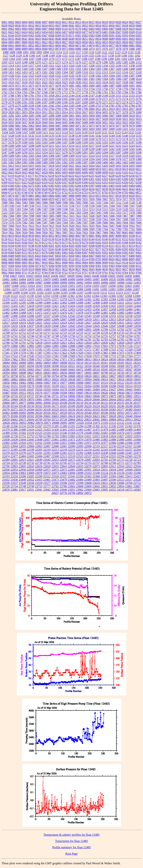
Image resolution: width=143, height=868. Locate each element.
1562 (98, 76)
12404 (71, 303)
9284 (51, 266)
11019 (55, 286)
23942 (47, 490)
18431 (47, 369)
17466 (112, 353)
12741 (14, 336)
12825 (96, 343)
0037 (58, 26)
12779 (71, 339)
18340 (96, 366)
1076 (105, 49)
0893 (31, 49)
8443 (38, 256)
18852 (137, 376)
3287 (45, 116)
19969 (14, 399)
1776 (71, 92)
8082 (98, 236)
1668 (139, 82)
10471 (39, 279)
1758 (118, 89)
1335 (112, 66)
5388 (38, 162)
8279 (105, 249)
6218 (51, 176)
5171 (105, 139)
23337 (63, 476)
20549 (104, 413)
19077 (63, 383)
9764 (125, 273)
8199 (38, 246)
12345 (38, 296)
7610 (18, 226)
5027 (98, 119)
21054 (88, 423)
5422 (78, 166)
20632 (121, 416)
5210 (45, 146)
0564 (25, 36)
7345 (98, 213)
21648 (88, 433)
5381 (4, 162)
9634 (71, 269)
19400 (80, 389)
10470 (31, 279)
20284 (31, 410)
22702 (104, 460)
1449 (139, 69)
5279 (71, 152)
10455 (112, 276)
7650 (125, 226)
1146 (32, 56)
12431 (112, 306)
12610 (88, 319)
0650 (78, 39)
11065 (136, 286)
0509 (132, 32)
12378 (63, 299)
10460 (136, 276)
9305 (125, 266)
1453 (25, 72)
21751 (22, 436)
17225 (55, 349)
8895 (132, 259)
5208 (31, 146)
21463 (80, 430)
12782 (96, 339)
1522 (25, 76)
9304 (118, 266)
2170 (98, 99)
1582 (92, 79)
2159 (31, 99)
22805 (22, 466)
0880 (125, 46)
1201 (117, 59)
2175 (132, 99)
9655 (118, 269)
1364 (92, 69)
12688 (80, 329)
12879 (6, 346)
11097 (136, 289)
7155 (65, 206)
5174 (125, 139)
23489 (88, 480)
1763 (11, 92)
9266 (31, 266)
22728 (22, 463)
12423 (63, 306)
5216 (85, 146)
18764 (31, 376)
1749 (58, 89)
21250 (31, 426)
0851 (25, 46)
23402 (121, 476)
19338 (14, 389)
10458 (128, 276)
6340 (85, 182)
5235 (65, 149)
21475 (96, 430)
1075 (98, 49)
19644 (121, 393)
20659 (6, 420)
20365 (112, 410)
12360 (63, 296)
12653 (22, 329)
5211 (51, 146)
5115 (71, 132)
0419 (132, 29)
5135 (51, 136)
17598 (63, 356)
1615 (4, 82)
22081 (63, 446)
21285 (55, 426)
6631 (65, 189)
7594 (65, 223)
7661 (11, 229)
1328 (92, 66)
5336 (92, 159)
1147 (38, 56)
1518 (139, 72)
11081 (39, 289)
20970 (39, 423)
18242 (6, 366)
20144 (14, 406)
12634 (6, 326)
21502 (22, 433)
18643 (47, 373)
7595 (71, 223)
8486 (25, 259)
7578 (18, 223)
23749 (31, 486)
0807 (18, 42)
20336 (71, 410)
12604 (39, 319)
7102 (98, 202)
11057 (104, 286)
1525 (45, 76)
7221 (132, 209)
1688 (118, 86)
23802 (71, 486)
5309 (71, 156)
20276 (22, 410)
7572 (139, 219)
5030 (118, 119)
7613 (38, 226)
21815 (96, 436)
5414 (25, 166)
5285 (112, 152)
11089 (80, 289)
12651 (6, 329)
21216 (22, 426)
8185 (118, 243)
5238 (85, 149)
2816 (125, 109)
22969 (39, 470)
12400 (47, 303)
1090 (19, 52)
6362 (25, 186)
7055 (85, 199)
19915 (137, 396)
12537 (47, 316)
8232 (38, 249)
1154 (85, 56)
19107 (96, 383)
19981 (39, 399)
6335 (51, 182)
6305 (118, 179)
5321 (139, 156)
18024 (104, 359)
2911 (45, 112)
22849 (71, 466)
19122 (120, 383)
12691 (88, 329)
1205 (4, 62)
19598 (63, 393)
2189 (58, 102)
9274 (38, 266)
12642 (71, 326)
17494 (137, 353)
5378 (132, 159)
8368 (11, 253)
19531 (31, 393)
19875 (112, 396)
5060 (11, 126)
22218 (63, 450)
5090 (65, 129)
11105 (64, 293)
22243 (104, 450)
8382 (65, 253)
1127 (5, 56)
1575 (45, 79)
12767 (137, 336)
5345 (105, 159)
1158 (111, 56)
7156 (71, 206)
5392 (65, 162)
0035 (51, 26)
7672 (51, 229)
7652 (132, 226)
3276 (112, 112)
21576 (80, 433)
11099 (16, 293)
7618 (58, 226)
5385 (25, 162)
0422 (11, 32)
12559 (137, 316)
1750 (65, 89)
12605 (47, 319)
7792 (132, 229)
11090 (88, 289)
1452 (18, 72)
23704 (129, 483)
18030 (112, 359)
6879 (25, 196)
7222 (139, 209)
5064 (38, 126)
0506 (112, 32)
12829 (129, 343)
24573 (129, 490)
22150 (112, 446)
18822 (104, 376)
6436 (118, 186)
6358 (139, 182)
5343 (98, 159)
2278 (11, 106)
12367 (120, 296)
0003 (18, 22)
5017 (38, 119)
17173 (31, 349)
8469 (98, 256)
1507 (71, 72)
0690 (118, 39)
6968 (45, 199)
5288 (125, 152)
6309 (4, 182)
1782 (112, 92)
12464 (14, 313)
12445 (6, 309)
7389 (18, 216)
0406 (105, 29)
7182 (11, 209)
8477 (125, 256)
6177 (31, 176)
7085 (38, 202)
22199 (31, 450)
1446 (125, 69)
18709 (104, 373)
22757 (96, 463)
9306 (132, 266)
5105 (12, 132)
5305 (45, 156)
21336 (112, 426)
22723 (137, 460)
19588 (55, 393)
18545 (104, 369)
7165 (118, 206)
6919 (125, 196)
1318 (38, 66)
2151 (118, 96)
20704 (47, 420)
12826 (104, 343)
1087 (139, 49)
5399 (98, 162)
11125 (22, 296)
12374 (39, 299)
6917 (112, 196)
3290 (65, 116)
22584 (6, 460)
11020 (63, 286)
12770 (22, 339)
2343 (58, 106)
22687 (88, 460)
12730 (112, 333)
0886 (4, 49)
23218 (14, 476)
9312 (4, 269)
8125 (25, 239)
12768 (6, 339)
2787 (11, 109)
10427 (13, 276)
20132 (104, 403)
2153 (132, 96)
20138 (6, 406)
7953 (85, 233)
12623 (55, 323)
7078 (132, 199)
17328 (129, 349)
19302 (121, 386)
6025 (25, 172)
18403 (31, 369)
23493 (96, 480)
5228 (18, 149)
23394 (112, 476)
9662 (4, 273)
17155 (14, 349)
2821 (18, 112)
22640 (39, 460)
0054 (98, 26)
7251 (18, 213)
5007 (112, 116)
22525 (80, 456)
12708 (137, 329)
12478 (80, 313)
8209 (98, 246)
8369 (18, 253)
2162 (45, 99)
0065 (31, 29)
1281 (112, 62)
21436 (55, 430)
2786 (4, 109)
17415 (55, 353)
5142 (98, 136)
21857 (47, 440)
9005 (25, 263)
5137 (65, 136)
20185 (63, 406)
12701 (112, 329)
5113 (58, 132)
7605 (132, 223)
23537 (14, 483)
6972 (58, 199)
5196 (125, 142)
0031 (25, 26)
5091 (71, 129)
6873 (4, 196)
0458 (71, 32)
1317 (31, 66)
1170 (51, 59)
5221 (112, 146)
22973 (63, 470)
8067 (78, 236)
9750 (58, 273)
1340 (4, 69)
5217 (92, 146)
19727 (31, 396)
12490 (14, 316)
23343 (71, 476)
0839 (139, 42)
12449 (39, 309)
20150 (31, 406)
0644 (45, 39)
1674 (38, 86)
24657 (55, 493)
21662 (96, 433)
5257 (58, 152)
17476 (129, 353)
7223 (4, 213)
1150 (58, 56)
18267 (14, 366)
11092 (104, 289)
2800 (92, 109)
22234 (88, 450)
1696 (25, 89)
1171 (58, 59)
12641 (63, 326)
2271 (105, 102)
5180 (25, 142)
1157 (104, 56)
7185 (31, 209)
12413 (137, 303)
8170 (38, 243)
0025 (132, 22)
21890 (121, 440)
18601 (14, 373)
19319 (137, 386)
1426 (118, 69)
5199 (4, 146)
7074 (118, 199)
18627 (31, 373)
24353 (112, 490)
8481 (139, 256)
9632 (65, 269)
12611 (96, 319)
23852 (112, 486)
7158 (85, 206)
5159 (25, 139)
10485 (55, 279)
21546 (63, 433)
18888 (39, 379)
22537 (88, 456)
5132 (31, 136)
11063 (128, 286)
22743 (55, 463)
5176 (139, 139)
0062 (11, 29)
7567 (118, 219)
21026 (80, 423)
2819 (4, 112)
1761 (139, 89)
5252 (38, 152)
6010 (98, 169)
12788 (6, 343)
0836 (125, 42)
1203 (131, 59)
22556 (121, 456)
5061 (18, 126)
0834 (112, 42)
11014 (31, 286)
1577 (58, 79)
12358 (55, 296)
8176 (71, 243)
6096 (85, 172)
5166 (71, 139)
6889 (78, 196)
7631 (85, 226)
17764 (129, 356)
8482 (4, 259)
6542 (31, 189)
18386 (6, 369)
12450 (47, 309)
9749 (51, 273)
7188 (51, 209)
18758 (14, 376)
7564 (112, 219)
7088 (52, 202)
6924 (18, 199)
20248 (129, 406)
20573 (137, 413)
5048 (85, 122)
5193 (105, 142)
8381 (58, 253)
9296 (85, 266)
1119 (91, 52)
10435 (46, 276)
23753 (39, 486)
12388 (137, 299)
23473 (55, 480)
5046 (71, 122)
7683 (71, 229)
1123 (118, 52)
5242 (112, 149)
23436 (14, 480)
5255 (51, 152)
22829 (47, 466)
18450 (55, 369)
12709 (6, 333)
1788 (11, 96)
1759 (125, 89)
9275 (45, 266)
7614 (45, 226)
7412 (65, 216)
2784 (132, 106)
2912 (51, 112)
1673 (31, 86)
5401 (112, 162)
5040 (45, 122)
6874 (11, 196)
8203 (58, 246)
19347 (31, 389)
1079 (125, 49)
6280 (31, 179)
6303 (105, 179)
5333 (78, 159)
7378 (132, 213)
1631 (85, 82)
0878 (118, 46)
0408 (118, 29)
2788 (18, 109)
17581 (55, 356)
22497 (47, 456)
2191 (71, 102)
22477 (14, 456)
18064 (6, 363)
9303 (112, 266)
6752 (65, 192)
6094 (72, 172)
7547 (45, 219)
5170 (98, 139)
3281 (4, 116)
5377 (125, 159)
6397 (92, 186)
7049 (78, 199)
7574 (4, 223)
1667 (132, 82)
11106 (72, 293)
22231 (80, 450)
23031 (104, 470)
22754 (80, 463)
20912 (121, 420)
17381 (31, 353)
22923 (129, 466)
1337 (125, 66)
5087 (45, 129)
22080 (55, 446)
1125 (131, 52)
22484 (22, 456)
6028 (45, 172)
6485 (139, 186)
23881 (14, 490)
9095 (92, 263)
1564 (112, 76)
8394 (118, 253)
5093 (85, 129)
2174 (125, 99)
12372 (22, 299)
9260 (11, 266)
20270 (6, 410)
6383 (51, 186)
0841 (11, 46)
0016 (98, 22)
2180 (18, 102)
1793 (38, 96)
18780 (47, 376)
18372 (129, 366)
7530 (18, 219)
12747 (47, 336)
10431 (22, 276)
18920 (55, 379)
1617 (18, 82)
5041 (51, 122)
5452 (51, 169)
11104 (56, 293)
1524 (38, 76)
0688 (105, 39)
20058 (137, 399)
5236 (71, 149)
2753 (98, 106)
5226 (4, 149)
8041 (38, 236)
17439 (96, 353)
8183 (105, 243)
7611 (24, 226)
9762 (112, 273)
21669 (112, 433)
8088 (119, 236)
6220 (65, 176)
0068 (51, 29)
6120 (18, 176)
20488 (14, 413)
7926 (78, 233)
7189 (58, 209)
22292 (47, 453)
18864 (22, 379)
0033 (38, 26)
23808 (80, 486)
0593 (125, 36)
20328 (47, 410)
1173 (71, 59)
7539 (25, 219)
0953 (51, 49)
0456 (58, 32)
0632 (4, 39)
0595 (139, 36)
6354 (112, 182)
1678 (58, 86)
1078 (118, 49)
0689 (112, 39)
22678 (80, 460)
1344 (25, 69)
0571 (71, 36)
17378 (22, 353)
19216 (71, 386)
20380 (129, 410)
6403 (112, 186)
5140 (85, 136)
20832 (80, 420)
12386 (129, 299)
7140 (11, 206)
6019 (125, 169)
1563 (105, 76)
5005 (98, 116)
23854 (121, 486)
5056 (132, 122)
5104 (5, 132)
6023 (11, 172)
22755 (88, 463)
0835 (118, 42)
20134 (112, 403)
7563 (105, 219)
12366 (112, 296)
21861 (55, 440)
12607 (63, 319)
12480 (96, 313)
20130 (96, 403)
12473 (47, 313)
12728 (96, 333)
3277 (118, 112)
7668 (38, 229)
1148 (45, 56)
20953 (23, 423)
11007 (7, 286)
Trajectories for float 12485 (71, 841)
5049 (92, 122)
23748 (22, 486)
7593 (58, 223)
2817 (132, 109)
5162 (45, 139)
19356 (39, 389)
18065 (14, 363)
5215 (78, 146)
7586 (38, 223)
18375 (137, 366)
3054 (98, 112)
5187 (65, 142)
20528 (63, 413)
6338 (71, 182)
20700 (39, 420)
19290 (104, 386)
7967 (98, 233)
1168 (38, 59)
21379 (6, 430)
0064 (25, 29)
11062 (120, 286)
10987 (39, 283)
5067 (58, 126)
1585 (112, 79)
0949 (45, 49)
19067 (47, 383)
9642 (85, 269)
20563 (121, 413)
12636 (22, 326)
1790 (25, 96)
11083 (47, 289)
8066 (72, 236)
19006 (96, 379)
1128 (12, 56)
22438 (104, 453)
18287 (22, 366)
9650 (105, 269)
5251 (31, 152)
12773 (31, 339)
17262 (63, 349)
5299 (4, 156)
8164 (11, 243)
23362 (88, 476)
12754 (96, 336)
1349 (58, 69)
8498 (51, 259)
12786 (129, 339)
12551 (112, 316)
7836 (18, 233)
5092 (78, 129)
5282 (92, 152)
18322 (80, 366)
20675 (22, 420)
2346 (78, 106)
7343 (92, 213)
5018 (45, 119)
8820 (112, 259)
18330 (88, 366)
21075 (96, 423)
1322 (58, 66)
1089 (12, 52)
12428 (88, 306)
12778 (63, 339)
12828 (121, 343)
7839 (25, 233)
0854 (45, 46)
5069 (71, 126)
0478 (92, 32)
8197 (25, 246)
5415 (31, 166)
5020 (58, 119)
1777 (78, 92)
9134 (125, 263)
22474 (6, 456)
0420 (139, 29)
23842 (96, 486)
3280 (139, 112)
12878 (137, 343)
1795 (45, 96)
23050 (137, 470)
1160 (124, 56)
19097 (88, 383)
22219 (71, 450)
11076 (31, 289)
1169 (45, 59)
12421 (55, 306)
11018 (47, 286)
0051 (78, 26)
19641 (112, 393)
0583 (92, 36)
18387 (14, 369)
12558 (129, 316)
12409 (104, 303)
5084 (25, 129)
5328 (45, 159)
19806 (71, 396)
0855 (51, 46)
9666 (11, 273)
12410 (112, 303)
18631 (39, 373)
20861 (104, 420)
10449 (104, 276)
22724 (6, 463)
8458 (71, 256)
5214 (71, 146)
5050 (98, 122)
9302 (105, 266)
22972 (55, 470)
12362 (79, 296)
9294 (78, 266)
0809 (25, 42)
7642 (105, 226)
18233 (137, 363)
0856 (58, 46)
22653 (55, 460)
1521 (18, 76)
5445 (4, 169)
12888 (71, 346)
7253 (31, 213)
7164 (112, 206)
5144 (112, 136)
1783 (118, 92)
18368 (121, 366)
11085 (63, 289)
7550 (58, 219)
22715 (121, 460)
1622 (45, 82)
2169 (92, 99)
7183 (18, 209)
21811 (88, 436)
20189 (71, 406)
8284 (118, 249)
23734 (14, 486)
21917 (31, 443)
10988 (47, 283)
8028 (25, 236)
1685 (98, 86)
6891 (85, 196)
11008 (15, 286)
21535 (55, 433)
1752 (78, 89)
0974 (58, 49)
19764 (63, 396)
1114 (59, 52)
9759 (98, 273)
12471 (31, 313)
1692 (139, 86)
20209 (80, 406)
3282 (11, 116)
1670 (11, 86)
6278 (18, 179)
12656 (47, 329)
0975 (65, 49)
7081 (11, 202)
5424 (92, 166)
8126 (31, 239)
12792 (31, 343)
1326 (78, 66)
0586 (98, 36)
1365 (98, 69)
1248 (25, 62)
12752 (88, 336)
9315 (18, 269)
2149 (105, 96)
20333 (63, 410)
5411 (4, 166)
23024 (96, 470)
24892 (80, 493)
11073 (15, 289)
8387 (85, 253)
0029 (11, 26)
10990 (63, 283)
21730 (14, 436)
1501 (45, 72)
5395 (71, 162)
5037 (25, 122)
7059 (92, 199)
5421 (71, 166)
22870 (88, 466)
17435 (88, 353)
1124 (124, 52)
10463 (14, 279)
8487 (31, 259)
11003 (137, 283)
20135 (120, 403)
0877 (112, 46)
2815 (118, 109)
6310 (11, 182)
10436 (54, 276)
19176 (31, 386)
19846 (96, 396)
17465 (104, 353)
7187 (45, 209)
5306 (51, 156)
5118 (85, 132)
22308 (55, 453)
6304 (112, 179)
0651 (85, 39)
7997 (118, 233)
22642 (47, 460)
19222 (80, 386)
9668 (18, 273)
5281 (85, 152)
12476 (63, 313)
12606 (55, 319)
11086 (71, 289)
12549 (96, 316)
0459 (78, 32)
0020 (118, 22)
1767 (38, 92)
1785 (132, 92)
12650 (137, 326)
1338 (132, 66)
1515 (118, 72)
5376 (118, 159)
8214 (132, 246)
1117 (78, 52)
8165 (18, 243)
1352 (78, 69)
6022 (5, 172)
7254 (38, 213)
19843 (88, 396)
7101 (92, 202)
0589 (105, 36)
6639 (112, 189)
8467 (92, 256)
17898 (31, 359)
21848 (39, 440)
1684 (92, 86)
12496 (31, 316)
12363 (88, 296)
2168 (85, 99)
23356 (80, 476)
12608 (71, 319)
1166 (25, 59)
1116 (72, 52)
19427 (112, 389)
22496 (39, 456)
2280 (25, 106)
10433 (30, 276)
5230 (31, 149)
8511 (78, 259)
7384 (11, 216)
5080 (139, 126)
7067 (105, 199)
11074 (23, 289)
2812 (98, 109)
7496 (139, 216)
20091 (39, 403)
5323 (11, 159)
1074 (92, 49)
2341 (45, 106)
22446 (121, 453)
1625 (65, 82)
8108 (132, 236)
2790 (31, 109)
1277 (85, 62)
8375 (38, 253)
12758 (121, 336)
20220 (88, 406)
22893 (104, 466)
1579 (71, 79)
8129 (45, 239)
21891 (129, 440)
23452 (31, 480)
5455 (65, 169)
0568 (51, 36)
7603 (118, 223)
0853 (38, 46)
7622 (78, 226)
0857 (65, 46)
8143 (85, 239)
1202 (124, 59)
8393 (112, 253)
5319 (125, 156)
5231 (38, 149)
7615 (51, 226)
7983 (112, 233)
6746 (25, 192)
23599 (80, 483)
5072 (85, 126)
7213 (92, 209)
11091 (96, 289)
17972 (71, 359)
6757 (98, 192)
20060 (6, 403)
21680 (137, 433)
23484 (80, 480)
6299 (78, 179)
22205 (39, 450)
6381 (38, 186)
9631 (58, 269)
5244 (125, 149)
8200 (45, 246)
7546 (38, 219)
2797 (71, 109)
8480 (132, 256)
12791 (22, 343)
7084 (31, 202)
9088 (65, 263)
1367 (112, 69)
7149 (25, 206)
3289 (58, 116)
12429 (96, 306)
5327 (38, 159)
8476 (118, 256)
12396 (31, 303)
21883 (104, 440)
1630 (78, 82)
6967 (38, 199)
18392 (22, 369)
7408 (58, 216)
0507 (118, 32)
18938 (71, 379)
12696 (96, 329)
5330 (58, 159)
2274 (125, 102)
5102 (132, 129)
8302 (132, 249)
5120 (98, 132)
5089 (58, 129)
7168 (139, 206)
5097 (105, 129)
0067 (45, 29)
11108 (88, 293)
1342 (18, 69)
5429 (112, 166)
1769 (51, 92)
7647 (112, 226)
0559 (18, 36)
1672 (25, 86)
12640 (55, 326)
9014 (31, 263)
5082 (11, 129)
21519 (31, 433)
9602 (45, 269)
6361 (18, 186)
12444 (137, 306)
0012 (71, 22)
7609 (11, 226)
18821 (96, 376)
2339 (31, 106)
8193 (4, 246)
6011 (105, 169)
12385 (121, 299)
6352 (98, 182)
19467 (6, 393)
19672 (129, 393)
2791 (38, 109)
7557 (85, 219)
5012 (4, 119)
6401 (105, 186)
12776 (55, 339)
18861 (6, 379)
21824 (112, 436)
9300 (92, 266)
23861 (129, 486)
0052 (85, 26)
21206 (14, 426)
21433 (47, 430)
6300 (85, 179)
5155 (139, 136)
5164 (58, 139)
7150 (31, 206)
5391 (58, 162)
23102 (88, 473)
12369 (137, 296)
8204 (65, 246)
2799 (85, 109)
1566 (125, 76)
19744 (39, 396)
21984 (112, 443)
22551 (96, 456)
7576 (11, 223)
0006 (38, 22)
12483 (121, 313)
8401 (139, 253)
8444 (45, 256)
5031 (125, 119)
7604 (125, 223)
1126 (137, 52)
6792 (105, 192)
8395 (125, 253)
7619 (65, 226)
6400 (98, 186)
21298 (88, 426)
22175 (6, 450)
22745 (63, 463)
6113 (132, 172)
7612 (31, 226)
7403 (45, 216)
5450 (38, 169)
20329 (55, 410)
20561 (112, 413)
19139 (137, 383)
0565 (31, 36)
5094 (92, 129)
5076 (112, 126)
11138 (30, 296)
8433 (25, 256)
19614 (88, 393)
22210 (47, 450)
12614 (121, 319)
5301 (18, 156)
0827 (65, 42)
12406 (80, 303)
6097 (92, 172)
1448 (132, 69)
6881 (31, 196)
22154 (121, 446)
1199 (104, 59)
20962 (31, 423)
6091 (52, 172)
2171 (105, 99)
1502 (51, 72)
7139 (4, 206)
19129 (129, 383)
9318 (25, 269)
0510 (139, 32)
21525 (39, 433)
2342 (51, 106)
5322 (4, 159)
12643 (80, 326)
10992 (80, 283)
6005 (85, 169)
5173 (118, 139)
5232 (45, 149)
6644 (4, 192)
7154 (58, 206)
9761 (105, 273)
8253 (78, 249)
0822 (45, 42)
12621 (39, 323)
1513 (105, 72)
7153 (51, 206)
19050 (6, 383)
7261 (65, 213)
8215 (139, 246)
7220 (125, 209)
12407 (88, 303)
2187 (45, 102)
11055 (96, 286)
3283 (18, 116)
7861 (58, 233)
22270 (6, 453)
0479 (98, 32)
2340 (38, 106)
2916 (78, 112)
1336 (118, 66)
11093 (112, 289)
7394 (25, 216)
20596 (39, 416)
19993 (47, 399)
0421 (4, 32)
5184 (51, 142)
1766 (31, 92)
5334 (85, 159)
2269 (92, 102)
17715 (112, 356)
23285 (31, 476)
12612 (104, 319)
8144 (92, 239)
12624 (63, 323)
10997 (113, 283)
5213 (65, 146)
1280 (105, 62)
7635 (92, 226)
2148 (98, 96)
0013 (78, 22)
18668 (71, 373)
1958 (51, 96)
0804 (4, 42)
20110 (80, 403)
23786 (63, 486)
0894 (38, 49)
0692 (132, 39)
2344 (65, 106)
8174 (58, 243)
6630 (58, 189)
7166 (125, 206)
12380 (80, 299)
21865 (63, 440)
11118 (135, 293)
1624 (58, 82)
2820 (11, 112)
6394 (78, 186)
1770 (58, 92)
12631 (121, 323)
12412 (129, 303)
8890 (125, 259)
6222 (71, 176)
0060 (139, 26)
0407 (112, 29)
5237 (78, 149)
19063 (23, 383)
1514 (112, 72)
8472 (105, 256)
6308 (139, 179)
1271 (45, 62)
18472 (80, 369)
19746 (47, 396)
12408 (96, 303)
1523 (31, 76)
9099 (105, 263)
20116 (88, 403)
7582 (25, 223)
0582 (85, 36)
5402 (118, 162)
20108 (63, 403)
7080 (5, 202)
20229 (104, 406)
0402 (85, 29)
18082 (39, 363)
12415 (6, 306)
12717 (47, 333)
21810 (80, 436)
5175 (132, 139)
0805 (11, 42)
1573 (31, 79)
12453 (71, 309)
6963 (31, 199)
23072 (47, 473)
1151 (65, 56)
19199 (55, 386)
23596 (63, 483)
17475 (121, 353)
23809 (88, 486)
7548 (51, 219)
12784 (112, 339)
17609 (71, 356)
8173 (51, 243)
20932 (15, 423)
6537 (25, 189)
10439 (71, 276)
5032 (132, 119)
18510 (96, 369)
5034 (4, 122)
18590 (137, 369)
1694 (11, 89)
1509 (78, 72)
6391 (58, 186)
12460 (129, 309)
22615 (22, 460)
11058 (112, 286)
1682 (78, 86)
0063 (18, 29)
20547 (96, 413)
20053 (121, 399)
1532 (58, 76)
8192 (139, 243)
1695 (18, 89)
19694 (137, 393)
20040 (96, 399)
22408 (88, 453)
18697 (96, 373)
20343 (80, 410)
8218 (18, 249)
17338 (137, 349)
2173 (118, 99)
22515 (63, 456)
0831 (92, 42)
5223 (125, 146)
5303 (31, 156)
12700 (104, 329)
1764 (18, 92)
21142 (137, 423)
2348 (92, 106)
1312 (139, 62)
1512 (98, 72)
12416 (14, 306)
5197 (132, 142)
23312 (47, 476)
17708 (104, 356)
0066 (38, 29)
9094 (85, 263)
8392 (105, 253)
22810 (31, 466)
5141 (92, 136)
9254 (132, 263)
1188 (84, 59)
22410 (96, 453)
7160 (98, 206)
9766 (139, 273)
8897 (139, 259)
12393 (14, 303)
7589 (51, 223)
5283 (98, 152)
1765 (25, 92)
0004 (25, 22)
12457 (104, 309)
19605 (80, 393)
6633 (78, 189)
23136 (112, 473)
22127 (104, 446)
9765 (132, 273)
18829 (121, 376)
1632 (92, 82)
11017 (39, 286)
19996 (55, 399)
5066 (51, 126)
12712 (22, 333)
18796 (63, 376)
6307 (132, 179)
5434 (125, 166)
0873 (85, 46)
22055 (22, 446)
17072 (112, 346)
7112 (119, 202)
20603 (55, 416)
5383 (11, 162)
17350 (14, 353)
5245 (132, 149)
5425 (98, 166)
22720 (129, 460)
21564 (71, 433)
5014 (18, 119)
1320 (45, 66)
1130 (25, 56)
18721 (112, 373)
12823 (80, 343)
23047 (121, 470)
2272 (112, 102)
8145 (98, 239)
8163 (4, 243)
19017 (112, 379)
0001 (4, 22)
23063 (22, 473)
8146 (105, 239)
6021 (139, 169)
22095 (80, 446)
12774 (39, 339)
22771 (121, 463)
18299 (39, 366)
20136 (129, 403)
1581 (85, 79)
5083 (18, 129)
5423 (85, 166)
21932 (39, 443)
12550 (104, 316)
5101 (125, 129)
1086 (132, 49)
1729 (31, 89)
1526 (51, 76)
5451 (45, 169)
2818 (139, 109)
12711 (14, 333)
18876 (31, 379)
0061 (4, 29)
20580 (14, 416)
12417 (22, 306)
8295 (125, 249)
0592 (118, 36)
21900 (137, 440)
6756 (92, 192)
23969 (88, 490)
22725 (14, 463)
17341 (6, 353)
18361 (112, 366)
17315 (112, 349)
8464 (85, 256)
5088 (51, 129)
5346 (112, 159)
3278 (125, 112)
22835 (55, 466)
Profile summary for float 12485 (71, 847)
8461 (78, 256)
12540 (55, 316)
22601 (14, 460)
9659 (132, 269)
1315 (18, 66)
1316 (25, 66)
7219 (118, 209)
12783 (104, 339)
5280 (78, 152)
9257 (4, 266)
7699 (92, 229)
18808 (71, 376)
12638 (39, 326)
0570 (65, 36)
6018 (118, 169)
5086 (38, 129)
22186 (22, 450)
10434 (38, 276)
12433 (121, 306)
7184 (25, 209)
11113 (119, 293)
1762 (4, 92)
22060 (31, 446)
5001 (71, 116)
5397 (85, 162)
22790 (6, 466)
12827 (112, 343)
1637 (118, 82)
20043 (104, 399)
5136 (58, 136)
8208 (92, 246)
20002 (71, 399)
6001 (71, 169)
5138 (71, 136)
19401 (88, 389)
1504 (65, 72)
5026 (92, 119)
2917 (85, 112)
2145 (78, 96)
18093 (47, 363)
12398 (39, 303)
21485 (112, 430)
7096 (85, 202)
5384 (18, 162)
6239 (125, 176)
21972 (88, 443)
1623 (51, 82)
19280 (96, 386)
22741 (47, 463)
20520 (39, 413)
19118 (112, 383)
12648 (121, 326)
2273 (118, 102)
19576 (39, 393)
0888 (18, 49)
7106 (105, 202)
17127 (137, 346)
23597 (71, 483)
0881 (132, 46)
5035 (11, 122)
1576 (51, 79)
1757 (112, 89)
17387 (39, 353)
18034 (121, 359)
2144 (71, 96)
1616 (11, 82)
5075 (105, 126)
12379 (71, 299)
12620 (31, 323)
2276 (139, 102)
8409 (18, 256)
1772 (65, 92)
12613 (112, 319)
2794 (51, 109)
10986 (31, 283)
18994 (88, 379)
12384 (112, 299)
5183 (45, 142)
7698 (85, 229)
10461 (6, 279)
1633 (98, 82)
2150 (112, 96)
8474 (112, 256)
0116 (65, 29)
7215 (105, 209)
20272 (14, 410)
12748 (55, 336)
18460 (63, 369)
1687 (112, 86)
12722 (55, 333)
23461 (47, 480)
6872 (139, 192)
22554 (104, 456)
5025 (85, 119)
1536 (78, 76)
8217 (11, 249)
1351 (71, 69)
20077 (23, 403)
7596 (78, 223)
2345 (71, 106)
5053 (118, 122)
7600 (105, 223)
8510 (71, 259)
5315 (98, 156)
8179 (85, 243)
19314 (129, 386)
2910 (38, 112)
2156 (11, 99)
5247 (4, 152)
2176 (139, 99)
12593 (31, 319)
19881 (129, 396)
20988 (55, 423)
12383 (104, 299)
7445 (105, 216)
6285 (65, 179)
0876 (105, 46)
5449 (31, 169)
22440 (112, 453)
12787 (137, 339)
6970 (51, 199)
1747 (45, 89)
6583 (38, 189)
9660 (139, 269)
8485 (18, 259)
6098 (98, 172)
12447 (22, 309)
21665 (104, 433)
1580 (78, 79)
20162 (39, 406)
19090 (80, 383)
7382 (4, 216)
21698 (6, 436)
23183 (129, 473)
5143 (105, 136)
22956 (22, 470)
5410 (139, 162)
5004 (92, 116)
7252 (25, 213)
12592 (22, 319)
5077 (118, 126)
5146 (125, 136)
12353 (47, 296)
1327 (85, 66)
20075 (14, 403)
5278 (65, 152)
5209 (38, 146)
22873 (96, 466)
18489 (88, 369)
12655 (39, 329)
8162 (139, 239)
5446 (11, 169)
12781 (88, 339)
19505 (14, 393)
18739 (137, 373)
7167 (132, 206)
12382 (96, 299)
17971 (63, 359)
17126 (129, 346)
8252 (71, 249)
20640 (129, 416)
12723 (63, 333)
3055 (105, 112)
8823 (118, 259)
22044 (14, 446)
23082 (63, 473)
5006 (105, 116)
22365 (63, 453)
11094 (120, 289)
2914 (65, 112)
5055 (125, 122)
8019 (11, 236)
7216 (112, 209)
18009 (80, 359)
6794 (118, 192)
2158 (25, 99)
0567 (45, 36)
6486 (4, 189)
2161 (38, 99)
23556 (31, 483)
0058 (125, 26)
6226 (98, 176)
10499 (104, 279)
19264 (88, 386)
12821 (63, 343)
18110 (80, 363)
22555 (112, 456)
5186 (58, 142)
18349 (104, 366)
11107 (80, 293)
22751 (71, 463)
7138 (138, 202)
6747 (31, 192)
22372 (71, 453)
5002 (78, 116)
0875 (98, 46)
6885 (58, 196)
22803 (14, 466)
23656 (112, 483)
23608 (88, 483)
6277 (11, 179)
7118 (125, 202)
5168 (85, 139)
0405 (98, 29)
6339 (78, 182)
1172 (65, 59)
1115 (65, 52)
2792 (45, 109)
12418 (31, 306)
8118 (4, 239)
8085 (105, 236)
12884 (47, 346)
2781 (112, 106)
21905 (14, 443)
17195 (47, 349)
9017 (38, 263)
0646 (58, 39)
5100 (118, 129)
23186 (137, 473)
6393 (71, 186)
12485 (137, 313)
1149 (52, 56)
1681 (71, 86)
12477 (71, 313)
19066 (39, 383)
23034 (112, 470)
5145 (118, 136)
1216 (18, 62)
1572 (25, 79)
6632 (71, 189)
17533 (14, 356)
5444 (139, 166)
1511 (92, 72)
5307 (58, 156)
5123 (118, 132)
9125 (118, 263)
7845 (31, 233)
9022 (51, 263)
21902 (6, 443)
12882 (31, 346)
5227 (11, 149)
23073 (55, 473)
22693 (96, 460)
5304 (38, 156)
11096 (128, 289)
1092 (32, 52)
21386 (14, 430)
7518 (11, 219)
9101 (112, 263)
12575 (14, 319)
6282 (45, 179)
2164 (58, 99)
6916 (105, 196)
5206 (18, 146)
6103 (125, 172)
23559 (39, 483)
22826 (39, 466)
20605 (63, 416)
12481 (104, 313)
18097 (55, 363)
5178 (11, 142)
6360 (11, 186)
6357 (132, 182)
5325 (25, 159)
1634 (105, 82)
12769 (14, 339)
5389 (45, 162)
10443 (87, 276)
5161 (38, 139)
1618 (25, 82)
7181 (4, 209)
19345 (22, 389)
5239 (92, 149)
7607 (4, 226)
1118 (85, 52)
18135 (96, 363)
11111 (104, 293)
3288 (51, 116)
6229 (118, 176)
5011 (138, 116)
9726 (31, 273)
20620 (88, 416)
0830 (85, 42)
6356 (125, 182)
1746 (38, 89)
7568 (125, 219)
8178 (78, 243)
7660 (4, 229)
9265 (25, 266)
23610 (96, 483)
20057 (129, 399)
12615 (129, 319)
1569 (4, 79)
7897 (65, 233)
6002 (78, 169)
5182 (38, 142)
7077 (125, 199)
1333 (98, 66)
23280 (22, 476)
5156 (4, 139)
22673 (71, 460)
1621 (38, 82)
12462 (6, 313)
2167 (78, 99)
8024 (18, 236)
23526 (137, 480)
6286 (71, 179)
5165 (65, 139)
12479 (88, 313)
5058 (4, 126)
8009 (139, 233)
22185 (14, 450)
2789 (25, 109)
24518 (121, 490)
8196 (18, 246)
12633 (137, 323)
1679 (65, 86)
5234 (58, 149)
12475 (55, 313)
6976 (71, 199)
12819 (47, 343)
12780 (80, 339)
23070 (39, 473)
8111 (139, 236)
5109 (39, 132)
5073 (92, 126)
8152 (125, 239)
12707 (129, 329)
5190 (85, 142)
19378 (63, 389)
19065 (31, 383)
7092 (72, 202)
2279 (18, 106)
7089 (58, 202)
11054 (88, 286)
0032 (31, 26)
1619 (31, 82)
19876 (121, 396)
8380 (51, 253)
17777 (137, 356)
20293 (39, 410)
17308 (104, 349)
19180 (39, 386)
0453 (38, 32)
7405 (51, 216)
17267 (80, 349)
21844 (22, 440)
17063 (104, 346)
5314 (92, 156)
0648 (65, 39)
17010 (96, 346)
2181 (25, 102)
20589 (22, 416)
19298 (112, 386)
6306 (125, 179)
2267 (78, 102)
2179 (11, 102)
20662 (14, 420)
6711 (11, 192)
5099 (112, 129)
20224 (96, 406)
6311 (18, 182)
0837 (132, 42)
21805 (71, 436)
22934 (137, 466)
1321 (51, 66)
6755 (85, 192)
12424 (71, 306)
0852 (31, 46)
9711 (24, 273)
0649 (71, 39)
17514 (6, 356)
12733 (121, 333)
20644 (137, 416)
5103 (139, 129)
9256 (139, 263)
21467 (88, 430)
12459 (121, 309)
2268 (85, 102)
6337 (65, 182)
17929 (47, 359)
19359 (47, 389)
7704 (105, 229)
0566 (38, 36)
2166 (71, 99)
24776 (63, 493)
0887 (11, 49)
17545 (31, 356)
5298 (139, 152)
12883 (39, 346)
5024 (78, 119)
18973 (80, 379)
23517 (129, 480)
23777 (47, 486)
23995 (104, 490)
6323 (25, 182)
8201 (51, 246)
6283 (51, 179)
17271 (88, 349)
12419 (39, 306)
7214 (98, 209)
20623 (96, 416)
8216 (4, 249)
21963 (80, 443)
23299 (39, 476)
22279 (31, 453)
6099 (105, 172)
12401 (55, 303)
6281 (38, 179)
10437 (63, 276)
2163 (51, 99)
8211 (112, 246)
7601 (112, 223)
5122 (111, 132)
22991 (88, 470)
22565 (129, 456)
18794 (55, 376)
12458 (112, 309)
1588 (132, 79)
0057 (118, 26)
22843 (63, 466)
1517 (132, 72)
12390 (6, 303)
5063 (31, 126)
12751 (80, 336)
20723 (55, 420)
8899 (11, 263)
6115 (138, 172)
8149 (112, 239)
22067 (47, 446)
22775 (129, 463)
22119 (96, 446)
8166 (25, 243)
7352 (112, 213)
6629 (51, 189)
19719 (22, 396)
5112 (51, 132)
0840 (4, 46)
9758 (92, 273)
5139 (78, 136)
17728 (121, 356)
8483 (11, 259)
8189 (132, 243)
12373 (31, 299)
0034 (45, 26)
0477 (85, 32)
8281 (112, 249)
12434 (129, 306)
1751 (71, 89)
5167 (78, 139)
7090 (65, 202)
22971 (47, 470)
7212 (85, 209)
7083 (25, 202)
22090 (71, 446)
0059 (132, 26)
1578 (65, 79)
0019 (112, 22)
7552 (65, 219)
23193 (6, 476)
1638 (125, 82)
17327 (121, 349)
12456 (96, 309)
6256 (132, 176)
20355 (96, 410)
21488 (121, 430)
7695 (78, 229)
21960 (71, 443)
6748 (38, 192)
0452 (31, 32)
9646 (98, 269)
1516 (125, 72)
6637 (98, 189)
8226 (31, 249)
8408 (11, 256)
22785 (137, 463)
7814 (4, 233)
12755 (104, 336)
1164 (12, 59)
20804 (71, 420)
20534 (80, 413)
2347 (85, 106)
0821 (38, 42)
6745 (18, 192)
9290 (58, 266)
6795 (125, 192)
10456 (120, 276)
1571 (18, 79)
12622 (47, 323)
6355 (118, 182)
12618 (14, 323)
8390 (92, 253)
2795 (58, 109)
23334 (55, 476)
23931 (31, 490)
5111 (45, 132)
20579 (6, 416)
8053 (58, 236)
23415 (137, 476)
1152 (71, 56)
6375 (31, 186)
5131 (25, 136)
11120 (6, 296)
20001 (63, 399)
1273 (58, 62)
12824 (88, 343)
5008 (118, 116)
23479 (63, 480)
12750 (71, 336)
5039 (38, 122)
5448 (25, 169)
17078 (121, 346)
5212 (58, 146)
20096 (47, 403)
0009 (51, 22)
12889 (80, 346)
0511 (4, 36)
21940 (55, 443)
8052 (52, 236)
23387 (104, 476)
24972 (88, 493)
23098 (80, 473)
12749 (63, 336)
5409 (132, 162)
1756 (105, 89)
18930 (63, 379)
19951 (6, 399)
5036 (18, 122)
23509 (112, 480)
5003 (85, 116)
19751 (55, 396)
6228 (112, 176)
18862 (14, 379)
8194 (11, 246)
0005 (31, 22)
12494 (22, 316)
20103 (55, 403)
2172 (112, 99)
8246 (58, 249)
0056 (112, 26)
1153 (78, 56)
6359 (4, 186)
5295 (132, 152)
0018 (105, 22)
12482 (112, 313)
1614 (139, 79)
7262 (71, 213)
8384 (78, 253)
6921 (139, 196)
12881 (22, 346)
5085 (31, 129)
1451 (11, 72)
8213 (125, 246)
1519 (4, 76)
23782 (55, 486)
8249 (65, 249)
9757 (85, 273)
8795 (98, 259)
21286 (63, 426)
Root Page (71, 854)
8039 (31, 236)
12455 (88, 309)
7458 (118, 216)
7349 (105, 213)
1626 (71, 82)
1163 (5, 59)
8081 (92, 236)
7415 (71, 216)
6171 (24, 176)
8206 (78, 246)
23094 (71, 473)
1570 (11, 79)
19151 (14, 386)
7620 (71, 226)
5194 (112, 142)
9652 (112, 269)
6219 (58, 176)
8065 (65, 236)
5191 (92, 142)
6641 (125, 189)
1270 (38, 62)
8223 (25, 249)
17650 (88, 356)
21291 (71, 426)
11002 (129, 283)
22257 (129, 450)
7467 (125, 216)
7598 (92, 223)
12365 (104, 296)
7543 (31, 219)
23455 (39, 480)
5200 (11, 146)
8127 (38, 239)
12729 (104, 333)
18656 (63, 373)
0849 (18, 46)
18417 (39, 369)
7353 (118, 213)
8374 (31, 253)
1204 (138, 59)
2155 (4, 99)
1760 (132, 89)
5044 (58, 122)
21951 (63, 443)
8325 (139, 249)
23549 (22, 483)
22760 (104, 463)
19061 (14, 383)
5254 (45, 152)
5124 (125, 132)
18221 (129, 363)
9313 (11, 269)
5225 (139, 146)
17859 (6, 359)
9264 (18, 266)
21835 (137, 436)
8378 (45, 253)
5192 (98, 142)
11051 (71, 286)
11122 (14, 296)
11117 (127, 293)
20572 (129, 413)
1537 (85, 76)
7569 (132, 219)
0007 (45, 22)
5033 (139, 119)
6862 (132, 192)
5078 (125, 126)
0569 (58, 36)
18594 (6, 373)
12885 (55, 346)
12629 (104, 323)
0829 (78, 42)
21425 (39, 430)
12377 (55, 299)
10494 (80, 279)
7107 (112, 202)
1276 (78, 62)
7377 (125, 213)
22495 (31, 456)
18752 (6, 376)
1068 (85, 49)
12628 (96, 323)
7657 (139, 226)
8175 (65, 243)
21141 (129, 423)
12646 (104, 326)
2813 (105, 109)
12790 (14, 343)
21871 (71, 440)
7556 (78, 219)
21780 (47, 436)
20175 (55, 406)
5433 (118, 166)
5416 (38, 166)
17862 (14, 359)
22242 (96, 450)
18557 (121, 369)
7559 (98, 219)
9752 (65, 273)
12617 (6, 323)
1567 (132, 76)
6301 (92, 179)
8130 (51, 239)
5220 (105, 146)
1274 (65, 62)
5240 (98, 149)
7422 (78, 216)
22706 (112, 460)
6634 (85, 189)
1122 (111, 52)
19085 (72, 383)
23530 (6, 483)
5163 (51, 139)
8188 (125, 243)
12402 (63, 303)
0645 (51, 39)
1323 (65, 66)
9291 (65, 266)
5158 (18, 139)
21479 (104, 430)
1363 (85, 69)
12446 (14, 309)
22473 (137, 453)
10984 (14, 283)
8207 (85, 246)
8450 (58, 256)
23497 (104, 480)
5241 (105, 149)
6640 (118, 189)
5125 (131, 132)
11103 (48, 293)
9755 (78, 273)
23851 (104, 486)
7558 (92, 219)
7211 (78, 209)
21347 (120, 426)
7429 (98, 216)
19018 (121, 379)
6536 (18, 189)
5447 (18, 169)
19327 (6, 389)
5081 (4, 129)
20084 (31, 403)
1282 (118, 62)
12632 (129, 323)
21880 (96, 440)
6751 (58, 192)
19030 (129, 379)
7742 (112, 229)
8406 (4, 256)
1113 (52, 52)
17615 (80, 356)
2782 (118, 106)
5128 (11, 136)
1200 (111, 59)
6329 (38, 182)
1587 (125, 79)
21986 (121, 443)
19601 (71, 393)
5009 (125, 116)
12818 (39, 343)
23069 (31, 473)
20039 (88, 399)
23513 (121, 480)
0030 (18, 26)
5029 (112, 119)
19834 (80, 396)
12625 (71, 323)
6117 (5, 176)
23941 (39, 490)
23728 (6, 486)
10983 (6, 283)
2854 (31, 112)
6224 (85, 176)
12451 (55, 309)
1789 (18, 96)
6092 (58, 172)
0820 (31, 42)
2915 (71, 112)
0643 (38, 39)
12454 (80, 309)
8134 (58, 239)
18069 (23, 363)
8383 (71, 253)
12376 (47, 299)
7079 (139, 199)
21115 (113, 423)
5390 (51, 162)
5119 (91, 132)
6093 (65, 172)
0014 (85, 22)
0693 (139, 39)
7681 (65, 229)
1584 (105, 79)
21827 (121, 436)
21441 (63, 430)
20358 (104, 410)
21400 (22, 430)
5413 (18, 166)
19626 (104, 393)
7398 (31, 216)
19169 (22, 386)
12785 (121, 339)
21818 (104, 436)
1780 (98, 92)
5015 (25, 119)
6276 (4, 179)
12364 (96, 296)
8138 (65, 239)
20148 (22, 406)
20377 (121, 410)
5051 (105, 122)
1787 (4, 96)
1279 (98, 62)
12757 (112, 336)
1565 (118, 76)
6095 (78, 172)
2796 (65, 109)
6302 (98, 179)
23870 (6, 490)
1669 (4, 86)
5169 (92, 139)
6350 (92, 182)
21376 (137, 426)
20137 (137, 403)
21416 (31, 430)
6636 (92, 189)
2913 (58, 112)
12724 (71, 333)
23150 (121, 473)
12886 (63, 346)
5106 (18, 132)
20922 (137, 420)
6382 (45, 186)
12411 (121, 303)
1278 (92, 62)
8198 (31, 246)
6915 (98, 196)
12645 (96, 326)
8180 (92, 243)
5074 (98, 126)
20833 (88, 420)
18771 (39, 376)
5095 (98, 129)
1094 (46, 52)
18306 (47, 366)
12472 (39, 313)
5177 (4, 142)
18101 (72, 363)
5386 (31, 162)
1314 (11, 66)
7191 (71, 209)
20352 (88, 410)
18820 (88, 376)
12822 (71, 343)
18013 (88, 359)
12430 (104, 306)
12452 (63, 309)
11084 (55, 289)
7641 (98, 226)
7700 (98, 229)
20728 (63, 420)
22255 (121, 450)
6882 (38, 196)
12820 (55, 343)
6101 (112, 172)
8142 (78, 239)
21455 (71, 430)
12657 (55, 329)
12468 (22, 313)
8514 (85, 259)
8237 (45, 249)
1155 (91, 56)
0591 (112, 36)
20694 (31, 420)
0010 (58, 22)
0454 (45, 32)
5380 (139, 159)
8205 (71, 246)
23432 (6, 480)
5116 (78, 132)
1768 (45, 92)
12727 (88, 333)
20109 (72, 403)
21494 (137, 430)
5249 (18, 152)
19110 (104, 383)
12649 (129, 326)
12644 (88, 326)
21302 (96, 426)
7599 (98, 223)
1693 (4, 89)
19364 (55, 389)
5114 (65, 132)
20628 (112, 416)
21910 (22, 443)
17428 (71, 353)
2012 (58, 96)
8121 (11, 239)
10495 (88, 279)
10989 (55, 283)
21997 (137, 443)
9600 (38, 269)
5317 (112, 156)
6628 (45, 189)
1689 (125, 86)
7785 (125, 229)
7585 (31, 223)
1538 (92, 76)
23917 (22, 490)
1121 (104, 52)
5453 (58, 169)
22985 (80, 470)
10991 (72, 283)
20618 (71, 416)
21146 (6, 426)
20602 (47, 416)
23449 (22, 480)
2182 (31, 102)
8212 (118, 246)
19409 (96, 389)
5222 (118, 146)
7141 (18, 206)
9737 (38, 273)
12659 (71, 329)
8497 (45, 259)
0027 (139, 22)
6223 (78, 176)
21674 (121, 433)
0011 (65, 22)
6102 (119, 172)
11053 (80, 286)
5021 (65, 119)
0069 (58, 29)
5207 (25, 146)
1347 (45, 69)
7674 (58, 229)
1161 (131, 56)
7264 (85, 213)
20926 (6, 423)
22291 (39, 453)
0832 (98, 42)
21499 (6, 433)
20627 (104, 416)
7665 (25, 229)
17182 (39, 349)
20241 (112, 406)
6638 (105, 189)
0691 (125, 39)
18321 (71, 366)
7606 (139, 223)
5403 (125, 162)
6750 (51, 192)
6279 (25, 179)
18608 (22, 373)
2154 (139, 96)
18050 (129, 359)
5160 (31, 139)
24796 (71, 493)
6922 (4, 199)
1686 (105, 86)
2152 (125, 96)
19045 (137, 379)
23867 (137, 486)
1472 (31, 72)
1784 (125, 92)
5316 (105, 156)
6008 (92, 169)
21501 (14, 433)
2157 (18, 99)
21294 (80, 426)
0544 (11, 36)
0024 (125, 22)
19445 (137, 389)
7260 (58, 213)
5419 (58, 166)
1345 (31, 69)
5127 (4, 136)
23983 (96, 490)
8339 (4, 253)
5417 (45, 166)
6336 (58, 182)
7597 (85, 223)
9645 (92, 269)
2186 (38, 102)
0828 (71, 42)
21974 (96, 443)
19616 (96, 393)
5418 (51, 166)
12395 (22, 303)
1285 (125, 62)
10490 (71, 279)
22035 (6, 446)
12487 (6, 316)
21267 (39, 426)
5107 (25, 132)
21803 (63, 436)
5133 (38, 136)
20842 (96, 420)
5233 (51, 149)
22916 (121, 466)
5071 (78, 126)
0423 (18, 32)
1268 (31, 62)
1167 (32, 59)
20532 (71, 413)
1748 (51, 89)
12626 (80, 323)
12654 (31, 329)
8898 (4, 263)
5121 (104, 132)
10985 (23, 283)
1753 (85, 89)
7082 (18, 202)
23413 (129, 476)
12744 (31, 336)
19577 (47, 393)
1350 (65, 69)
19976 (31, 399)
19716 (14, 396)
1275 (71, 62)
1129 (19, 56)
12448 (31, 309)
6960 (25, 199)
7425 (85, 216)
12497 (39, 316)
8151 (118, 239)
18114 (88, 363)
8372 (25, 253)
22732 (31, 463)
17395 (47, 353)
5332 (71, 159)
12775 (47, 339)
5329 (51, 159)
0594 (132, 36)
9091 (71, 263)
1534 (65, 76)
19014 (104, 379)
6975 (65, 199)
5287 (118, 152)
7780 (118, 229)
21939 (47, 443)
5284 (105, 152)
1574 (38, 79)
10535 (112, 279)
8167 (31, 243)
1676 (45, 86)
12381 (88, 299)
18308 (55, 366)
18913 (47, 379)
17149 (6, 349)
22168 (137, 446)
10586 (121, 279)
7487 (132, 216)
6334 (45, 182)
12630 (112, 323)
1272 (51, 62)
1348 (51, 69)
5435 (132, 166)
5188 (71, 142)
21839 (14, 440)
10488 (63, 279)
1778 (85, 92)
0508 (125, 32)
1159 (118, 56)
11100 (24, 293)
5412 (11, 166)
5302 (25, 156)
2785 (139, 106)
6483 (125, 186)
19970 (22, 399)
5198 (139, 142)
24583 (137, 490)
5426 (105, 166)
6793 (112, 192)
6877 (18, 196)
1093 (39, 52)
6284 (58, 179)
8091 (125, 236)
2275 (132, 102)
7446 (112, 216)
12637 (31, 326)
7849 (38, 233)
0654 (98, 39)
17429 (80, 353)
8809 (105, 259)
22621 (31, 460)
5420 (65, 166)
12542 (71, 316)
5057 (139, 122)
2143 (65, 96)
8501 (65, 259)
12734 (129, 333)
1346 (38, 69)
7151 (38, 206)
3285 (31, 116)
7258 (51, 213)
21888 (112, 440)
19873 (104, 396)
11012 (23, 286)
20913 (129, 420)
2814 (112, 109)
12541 (63, 316)
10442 (79, 276)
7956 (92, 233)
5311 (85, 156)
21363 (129, 426)
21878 (88, 440)
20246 (121, 406)
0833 (105, 42)
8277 (98, 249)
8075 (85, 236)
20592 (31, 416)
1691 (132, 86)
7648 (118, 226)
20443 (137, 410)
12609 (80, 319)
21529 (47, 433)
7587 (45, 223)
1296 (132, 62)
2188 (51, 102)
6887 (65, 196)
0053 (92, 26)
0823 (51, 42)
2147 (92, 96)
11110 (96, 293)
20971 (47, 423)
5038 (31, 122)
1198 (97, 59)
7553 (71, 219)
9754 (71, 273)
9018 (45, 263)
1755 (98, 89)
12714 (31, 333)
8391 (98, 253)
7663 (18, 229)
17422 (63, 353)
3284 (25, 116)
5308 (65, 156)
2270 (98, 102)
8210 (105, 246)
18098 (63, 363)
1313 (4, 66)
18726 (121, 373)
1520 (11, 76)
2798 (78, 109)
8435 (31, 256)
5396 (78, 162)
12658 (63, 329)
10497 (96, 279)
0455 (51, 32)
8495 (38, 259)
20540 (88, 413)
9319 (31, 269)
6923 (11, 199)
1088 (6, 52)
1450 (4, 72)
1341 (11, 69)
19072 (55, 383)
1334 (105, 66)
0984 (71, 49)
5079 (132, 126)
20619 (80, 416)
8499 (58, 259)
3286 (38, 116)
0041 (71, 26)
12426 (80, 306)
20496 (31, 413)
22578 (137, 456)
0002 (11, 22)
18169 (112, 363)
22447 (129, 453)
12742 (22, 336)
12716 (39, 333)
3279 (132, 112)
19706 (6, 396)
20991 (64, 423)
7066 (98, 199)
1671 (18, 86)
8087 (112, 236)
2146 (85, 96)
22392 (80, 453)
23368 (96, 476)
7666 (31, 229)
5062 (25, 126)
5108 (32, 132)
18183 (120, 363)
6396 (85, 186)
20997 (72, 423)
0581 (78, 36)
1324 (71, 66)
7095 (78, 202)
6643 (139, 189)
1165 (19, 59)
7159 (92, 206)
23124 (104, 473)
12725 (80, 333)
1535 (71, 76)
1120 (98, 52)
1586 (118, 79)
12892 (88, 346)
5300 (11, 156)
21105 (105, 423)
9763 (118, 273)
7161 (105, 206)
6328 (31, 182)
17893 (22, 359)
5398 (92, 162)
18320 (63, 366)
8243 (51, 249)
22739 (39, 463)
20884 (112, 420)
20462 (6, 413)
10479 (47, 279)
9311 (138, 266)
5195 (118, 142)
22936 (6, 470)
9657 (125, 269)
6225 (91, 176)
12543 (80, 316)
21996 (129, 443)
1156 (98, 56)
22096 (88, 446)
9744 (45, 273)
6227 (105, 176)
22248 (112, 450)
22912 (112, 466)
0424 (25, 32)
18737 (129, 373)
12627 (88, 323)
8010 (5, 236)
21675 (129, 433)
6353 (105, 182)
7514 (4, 219)
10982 (137, 279)
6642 (132, 189)
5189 (78, 142)
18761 (22, 376)
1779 (92, 92)
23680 (121, 483)
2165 (65, 99)
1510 (85, 72)
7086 (45, 202)
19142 (6, 386)
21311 (104, 426)
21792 (55, 436)
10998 (121, 283)
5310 (78, 156)
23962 (80, 490)
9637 (78, 269)
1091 (26, 52)
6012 (112, 169)
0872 (78, 46)
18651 (55, 373)
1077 (112, 49)
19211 (63, 386)
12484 (129, 313)
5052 (112, 122)
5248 (11, 152)
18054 (137, 359)
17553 (39, 356)
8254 (85, 249)
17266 (71, 349)
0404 (92, 29)
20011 (80, 399)
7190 (65, 209)
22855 (80, 466)
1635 (112, 82)
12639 (47, 326)
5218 (98, 146)
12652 (14, 329)
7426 (92, 216)
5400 (105, 162)
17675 (96, 356)
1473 (38, 72)
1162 (137, 56)
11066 (7, 289)
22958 (31, 470)
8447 (51, 256)
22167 (129, 446)
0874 (92, 46)
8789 (92, 259)
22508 (55, 456)
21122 (121, 423)
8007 (132, 233)
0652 (92, 39)
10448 (95, 276)
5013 (11, 119)
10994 (88, 283)
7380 (139, 213)
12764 (129, 336)
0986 (78, 49)
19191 (47, 386)
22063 (39, 446)
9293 (71, 266)
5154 (132, 136)
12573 (6, 319)
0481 (105, 32)
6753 (71, 192)
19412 (104, 389)
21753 (31, 436)
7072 (112, 199)
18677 (80, 373)
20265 (137, 406)
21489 (129, 430)
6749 (45, 192)
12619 (22, 323)
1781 (105, 92)
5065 (45, 126)
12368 (128, 296)
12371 (14, 299)
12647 (112, 326)
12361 (71, 296)
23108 (96, 473)
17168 (22, 349)
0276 (78, 29)
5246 (139, 149)
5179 (18, 142)
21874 (80, 440)
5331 (65, 159)
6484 (132, 186)
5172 (112, 139)
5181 (31, 142)
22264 (137, 450)
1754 (92, 89)
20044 (112, 399)
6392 (65, 186)
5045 (65, 122)
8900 (18, 263)
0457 (65, 32)
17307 (96, 349)
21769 (39, 436)
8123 (18, 239)
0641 (25, 39)
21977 (104, 443)
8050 (45, 236)
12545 (88, 316)
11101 (32, 293)
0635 (11, 39)
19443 (129, 389)
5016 (31, 119)
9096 (98, 263)
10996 (104, 283)
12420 (47, 306)
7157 (78, 206)
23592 (55, 483)
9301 (98, 266)
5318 (118, 156)
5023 (71, 119)
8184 (112, 243)
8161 (132, 239)
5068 (65, 126)
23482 (71, 480)
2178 (4, 102)
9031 (58, 263)
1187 (78, 59)
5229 (25, 149)
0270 (71, 29)
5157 (11, 139)
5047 (78, 122)
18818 (80, 376)
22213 (55, 450)
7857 (51, 233)
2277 (4, 106)
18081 (31, 363)
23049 (129, 470)
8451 (65, 256)
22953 (14, 470)
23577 (47, 483)
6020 (132, 169)
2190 (65, 102)
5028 (105, 119)
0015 (92, 22)
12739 (6, 336)
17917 (39, 359)
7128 (132, 202)
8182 (98, 243)
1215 (11, 62)
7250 (11, 213)
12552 (121, 316)
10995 (96, 283)
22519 (71, 456)
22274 (14, 453)
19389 (71, 389)
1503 (58, 72)
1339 (139, 66)
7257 (45, 213)
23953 (71, 490)
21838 (6, 440)
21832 (129, 436)
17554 (47, 356)
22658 (63, 460)
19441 (121, 389)
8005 (125, 233)
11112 (112, 293)
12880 (14, 346)
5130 (18, 136)
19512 (22, 393)
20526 (47, 413)
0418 (125, 29)
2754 (105, 106)
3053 (92, 112)
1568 (139, 76)
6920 (132, 196)
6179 (38, 176)
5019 (51, 119)
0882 (139, 46)
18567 (129, 369)
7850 (45, 233)
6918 (118, 196)
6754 (78, 192)
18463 (71, 369)
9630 (51, 269)
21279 (47, 426)
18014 (96, 359)
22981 (71, 470)
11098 (8, 293)
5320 (132, 156)
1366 (105, 69)
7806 (139, 229)
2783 (125, 106)
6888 (71, 196)
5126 (138, 132)
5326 (31, 159)
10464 (22, 279)
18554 (112, 369)
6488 (11, 189)
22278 (22, 453)
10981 (129, 279)
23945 (55, 490)
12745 (39, 336)
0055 (105, 26)
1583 (98, 79)
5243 (118, 149)
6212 (45, 176)
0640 (18, 39)
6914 (92, 196)
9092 (78, 263)
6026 (31, 172)
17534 (22, 356)
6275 (138, 176)
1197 (91, 59)
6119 (11, 176)
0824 (58, 42)
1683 (85, 86)
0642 (31, 39)
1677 (51, 86)
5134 (45, 136)
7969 (105, 233)
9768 (6, 276)
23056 (14, 473)
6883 (45, 196)
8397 (132, 253)
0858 (71, 46)
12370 (6, 299)
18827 (112, 376)
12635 (14, 326)
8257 (92, 249)
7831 (11, 233)
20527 (55, 413)
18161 (104, 363)
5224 (132, 146)
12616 (137, 319)
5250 (25, 152)
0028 (4, 26)
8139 (71, 239)
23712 (137, 483)
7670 (45, 229)
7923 (71, 233)
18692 (88, 373)
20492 (22, 413)
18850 (129, 376)
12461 (137, 309)
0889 (25, 49)
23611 (104, 483)
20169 (47, 406)
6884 (51, 196)
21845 (31, 440)
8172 (45, 243)
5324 (18, 159)
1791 (31, 96)
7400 (38, 216)
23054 (6, 473)
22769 (112, 463)
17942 (55, 359)
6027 (38, 172)
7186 (38, 209)
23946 (63, 490)
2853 (25, 112)
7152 (45, 206)
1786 (139, 92)
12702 (121, 329)
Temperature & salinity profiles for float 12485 (71, 835)
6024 (18, 172)
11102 (40, 293)
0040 (65, 26)
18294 (31, 366)
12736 (137, 333)
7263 (78, 213)
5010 (132, 116)
